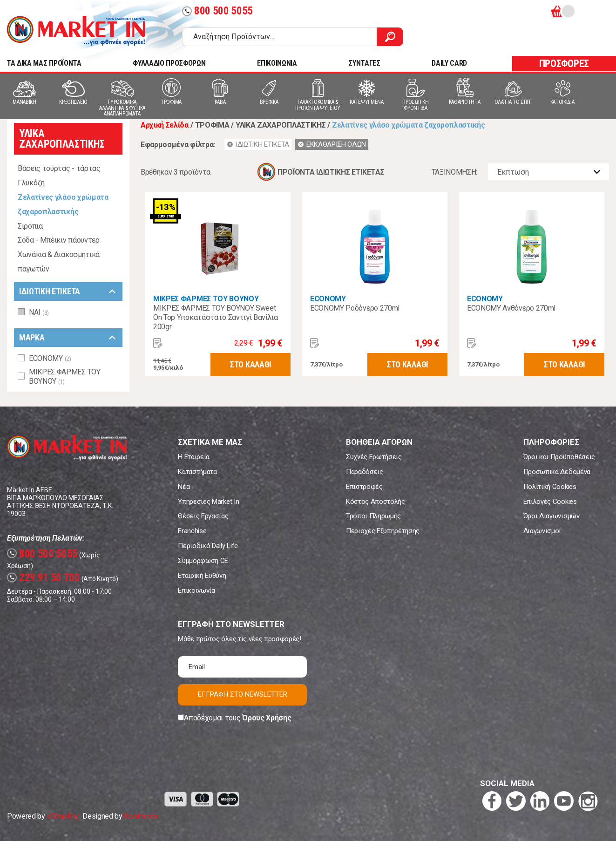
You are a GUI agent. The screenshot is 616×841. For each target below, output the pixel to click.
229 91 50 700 (44, 578)
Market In (76, 31)
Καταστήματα (197, 472)
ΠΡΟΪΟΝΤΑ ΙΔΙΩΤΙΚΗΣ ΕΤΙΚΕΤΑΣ (331, 172)
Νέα (184, 487)
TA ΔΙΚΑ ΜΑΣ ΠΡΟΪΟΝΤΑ (44, 63)
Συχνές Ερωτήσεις (374, 457)
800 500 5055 (217, 11)
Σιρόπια (30, 226)
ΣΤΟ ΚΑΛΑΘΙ (250, 364)
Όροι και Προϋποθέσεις (559, 457)
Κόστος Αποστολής (376, 502)
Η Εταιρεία (194, 457)
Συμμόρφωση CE (203, 561)
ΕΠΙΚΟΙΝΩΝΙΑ (277, 63)
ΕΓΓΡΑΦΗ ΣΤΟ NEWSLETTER (243, 694)
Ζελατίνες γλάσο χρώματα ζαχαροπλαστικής (63, 204)
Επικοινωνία (196, 590)
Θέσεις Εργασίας (203, 516)
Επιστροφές (364, 487)
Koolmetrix (141, 816)
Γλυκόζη (31, 183)
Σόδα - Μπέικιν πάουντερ (59, 240)
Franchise (192, 531)
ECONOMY (328, 299)
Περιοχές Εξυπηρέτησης (383, 531)
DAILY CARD (449, 63)
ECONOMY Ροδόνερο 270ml (355, 308)
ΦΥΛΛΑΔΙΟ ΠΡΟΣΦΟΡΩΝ (169, 63)
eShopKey (63, 816)
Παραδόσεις (365, 472)
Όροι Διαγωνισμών (552, 516)
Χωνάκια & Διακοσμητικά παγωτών (59, 262)
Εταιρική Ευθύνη (202, 576)
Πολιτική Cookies (550, 487)
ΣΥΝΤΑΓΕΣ (364, 63)
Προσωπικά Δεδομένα (557, 472)
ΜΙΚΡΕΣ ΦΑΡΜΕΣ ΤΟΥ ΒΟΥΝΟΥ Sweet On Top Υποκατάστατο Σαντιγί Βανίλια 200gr (216, 317)
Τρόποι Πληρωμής (373, 516)
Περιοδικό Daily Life (208, 546)
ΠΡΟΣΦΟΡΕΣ (564, 64)
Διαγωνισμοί (542, 531)
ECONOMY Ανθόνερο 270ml (511, 308)
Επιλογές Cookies (550, 502)
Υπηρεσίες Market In (208, 502)
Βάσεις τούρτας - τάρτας (59, 168)
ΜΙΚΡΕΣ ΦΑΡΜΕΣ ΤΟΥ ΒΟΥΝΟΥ (206, 299)
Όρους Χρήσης (267, 718)
